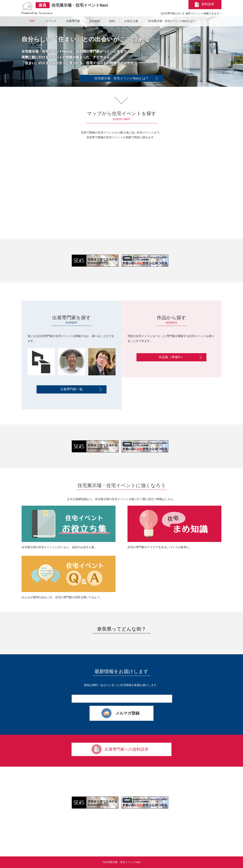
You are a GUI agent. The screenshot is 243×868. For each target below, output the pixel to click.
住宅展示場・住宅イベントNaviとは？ (121, 78)
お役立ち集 (131, 21)
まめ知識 (95, 21)
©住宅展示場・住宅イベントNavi (121, 862)
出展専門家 (73, 21)
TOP (32, 21)
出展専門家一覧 (72, 389)
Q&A (112, 21)
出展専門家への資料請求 (126, 749)
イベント (51, 21)
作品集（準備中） (171, 357)
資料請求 (208, 4)
